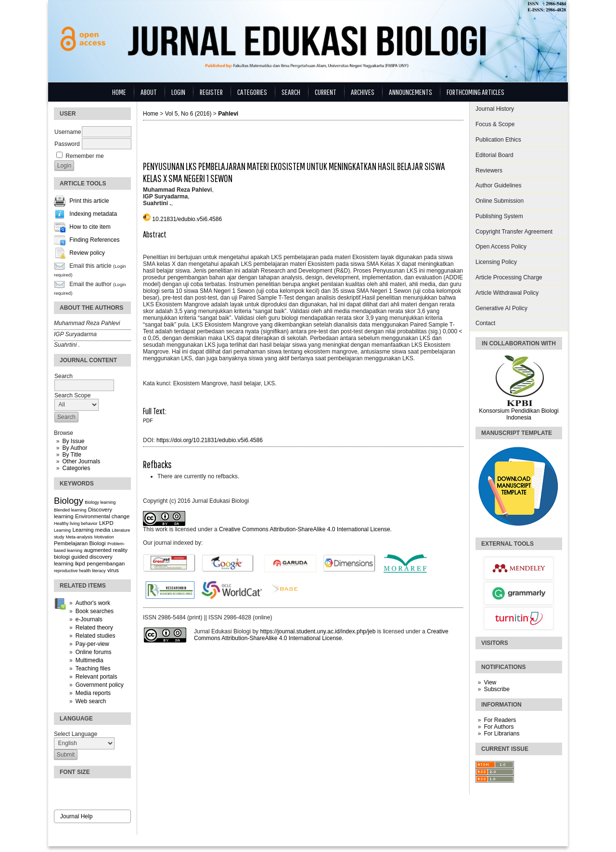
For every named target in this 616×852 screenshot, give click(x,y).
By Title (71, 455)
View (490, 682)
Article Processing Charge (509, 277)
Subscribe (496, 689)
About (149, 92)
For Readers (500, 720)
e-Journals (89, 619)
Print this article (89, 201)
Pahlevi (228, 114)
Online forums (94, 652)
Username (68, 132)
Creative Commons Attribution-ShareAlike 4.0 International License (305, 529)
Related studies (96, 636)
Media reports (93, 693)
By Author (75, 448)
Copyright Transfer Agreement (514, 232)
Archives (363, 92)
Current (326, 92)
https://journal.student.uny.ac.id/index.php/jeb (318, 631)
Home (119, 92)
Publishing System (499, 216)
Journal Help (76, 816)
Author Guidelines (498, 185)
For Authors (499, 727)
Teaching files (93, 668)
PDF (148, 421)
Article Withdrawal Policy (507, 293)
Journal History (495, 109)
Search (291, 92)
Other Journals (81, 461)
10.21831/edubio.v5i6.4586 (187, 219)
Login (178, 92)
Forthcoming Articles (475, 92)
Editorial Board (494, 155)
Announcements (411, 92)
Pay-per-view (92, 644)
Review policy (87, 253)
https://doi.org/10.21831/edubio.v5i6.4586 (210, 440)
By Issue (73, 441)
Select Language (76, 734)
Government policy (100, 685)
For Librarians (501, 734)
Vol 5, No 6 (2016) (188, 114)
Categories (76, 468)
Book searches (95, 611)
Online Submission (500, 201)
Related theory (94, 628)
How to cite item (90, 227)
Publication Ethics (498, 140)
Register (211, 92)
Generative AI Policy (501, 308)
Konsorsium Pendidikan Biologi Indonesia (519, 414)
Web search (91, 701)
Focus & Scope (495, 124)
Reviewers (489, 170)
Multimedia (90, 660)
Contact (485, 323)
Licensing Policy (496, 262)
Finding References (94, 240)
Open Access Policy (501, 247)
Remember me (84, 156)
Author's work (93, 603)
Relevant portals (96, 677)
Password (67, 144)
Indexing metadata (93, 214)
